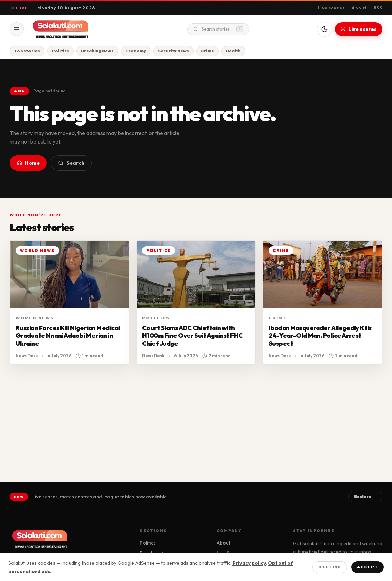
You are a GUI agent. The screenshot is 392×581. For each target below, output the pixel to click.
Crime (207, 51)
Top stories (27, 51)
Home (28, 163)
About (359, 8)
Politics (60, 51)
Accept (367, 567)
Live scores (331, 8)
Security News (173, 51)
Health (233, 51)
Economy (136, 51)
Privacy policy (249, 563)
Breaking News (97, 51)
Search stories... (218, 29)
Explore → (365, 496)
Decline (330, 567)
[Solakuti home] (75, 29)
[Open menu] (17, 29)
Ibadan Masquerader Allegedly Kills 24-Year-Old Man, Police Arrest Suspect (320, 336)
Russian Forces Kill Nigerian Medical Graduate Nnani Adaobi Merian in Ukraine (68, 336)
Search (71, 163)
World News (35, 318)
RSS (378, 8)
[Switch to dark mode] (325, 29)
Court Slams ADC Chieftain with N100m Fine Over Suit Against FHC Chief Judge (193, 336)
